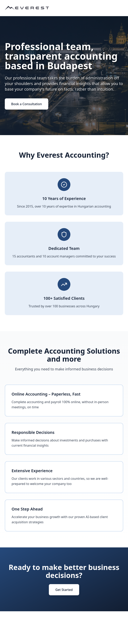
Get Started (64, 590)
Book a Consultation (27, 104)
